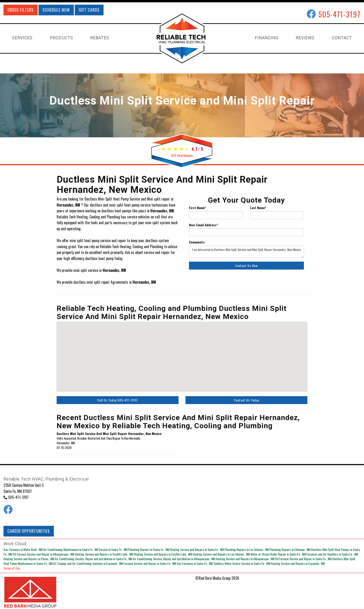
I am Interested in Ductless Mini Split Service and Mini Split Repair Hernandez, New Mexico (246, 252)
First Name (197, 208)
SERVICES (22, 38)
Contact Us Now (246, 265)
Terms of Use (12, 568)
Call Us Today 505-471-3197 (118, 400)
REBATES (100, 38)
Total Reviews (182, 155)
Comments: (197, 242)
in (23, 549)
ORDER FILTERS (21, 10)
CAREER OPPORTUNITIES (29, 531)
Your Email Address (203, 225)
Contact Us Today (247, 400)
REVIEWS (305, 38)
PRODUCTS (62, 38)
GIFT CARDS (89, 10)
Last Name (258, 208)
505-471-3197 (340, 14)
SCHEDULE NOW (56, 10)
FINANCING (267, 38)
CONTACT (342, 38)
